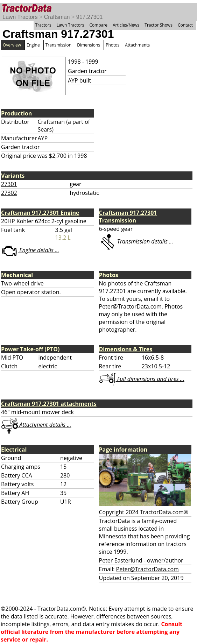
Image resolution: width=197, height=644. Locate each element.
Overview (12, 45)
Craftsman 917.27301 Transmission (128, 217)
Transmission (58, 45)
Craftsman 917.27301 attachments (49, 404)
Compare (98, 25)
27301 (9, 184)
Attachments (137, 45)
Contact (185, 25)
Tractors (43, 25)
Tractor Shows (159, 25)
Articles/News (126, 25)
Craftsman (57, 17)
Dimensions (89, 45)
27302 (9, 193)
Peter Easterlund (121, 560)
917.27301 (90, 17)
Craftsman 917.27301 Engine (40, 213)
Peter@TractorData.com (130, 306)
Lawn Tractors (20, 17)
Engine (33, 45)
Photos (112, 45)
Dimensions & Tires (126, 349)
